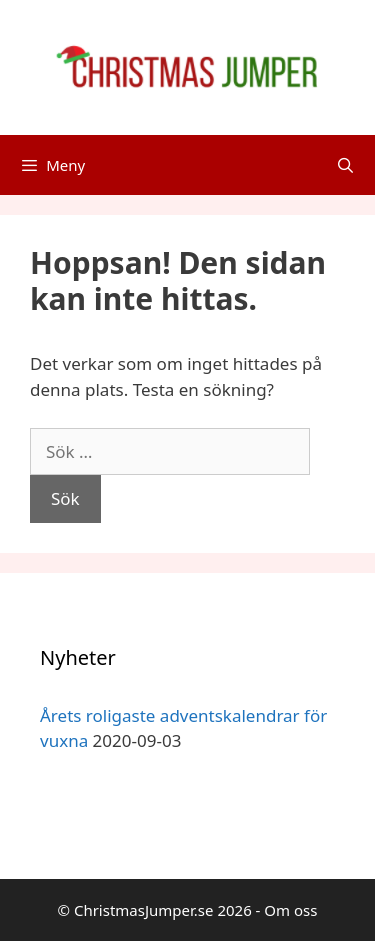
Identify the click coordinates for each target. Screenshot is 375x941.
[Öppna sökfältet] (345, 165)
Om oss (290, 910)
